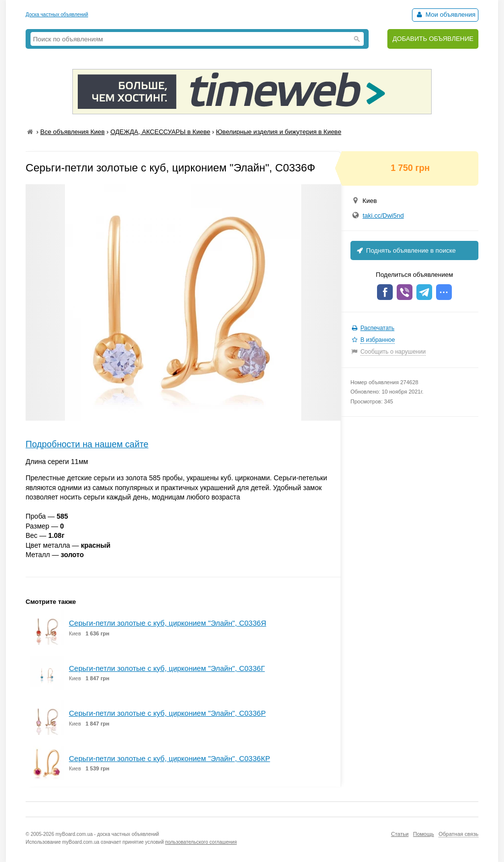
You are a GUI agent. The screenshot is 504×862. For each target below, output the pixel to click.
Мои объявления (445, 15)
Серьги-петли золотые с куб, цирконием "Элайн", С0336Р (167, 713)
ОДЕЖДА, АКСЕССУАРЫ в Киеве (160, 132)
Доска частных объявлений (57, 15)
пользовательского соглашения (201, 842)
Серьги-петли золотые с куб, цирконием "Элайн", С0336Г (167, 668)
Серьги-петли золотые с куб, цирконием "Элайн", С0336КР (170, 758)
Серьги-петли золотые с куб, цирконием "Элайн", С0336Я (168, 623)
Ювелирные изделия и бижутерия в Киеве (279, 132)
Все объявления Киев (73, 132)
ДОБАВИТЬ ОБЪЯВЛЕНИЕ (433, 39)
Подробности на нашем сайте (87, 444)
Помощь (424, 834)
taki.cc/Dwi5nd (383, 215)
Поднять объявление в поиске (406, 250)
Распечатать (377, 328)
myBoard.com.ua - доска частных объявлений (107, 834)
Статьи (400, 834)
